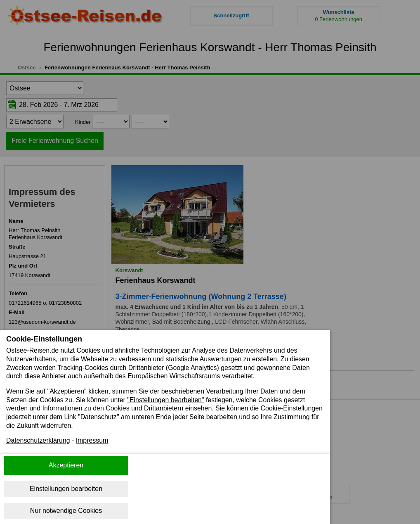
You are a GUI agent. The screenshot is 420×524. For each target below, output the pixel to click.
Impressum (93, 441)
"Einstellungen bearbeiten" (167, 400)
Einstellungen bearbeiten (66, 489)
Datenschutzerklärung (38, 441)
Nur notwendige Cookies (66, 511)
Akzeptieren (66, 465)
